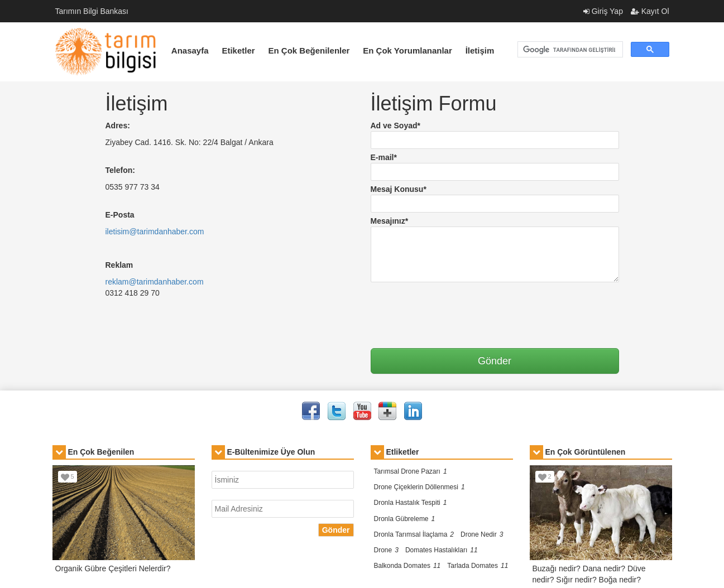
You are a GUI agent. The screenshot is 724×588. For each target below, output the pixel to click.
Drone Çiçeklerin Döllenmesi (419, 487)
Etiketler (238, 50)
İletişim (480, 50)
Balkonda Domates (407, 566)
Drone (386, 550)
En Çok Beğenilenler (309, 50)
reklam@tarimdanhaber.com (155, 282)
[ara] (569, 50)
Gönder (336, 530)
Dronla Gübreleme (405, 519)
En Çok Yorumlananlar (407, 50)
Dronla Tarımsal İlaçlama (414, 534)
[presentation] (456, 310)
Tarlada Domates (478, 566)
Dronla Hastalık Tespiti (411, 503)
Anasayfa (190, 50)
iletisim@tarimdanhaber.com (155, 232)
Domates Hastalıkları (442, 550)
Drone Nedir (482, 534)
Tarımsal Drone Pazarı (411, 471)
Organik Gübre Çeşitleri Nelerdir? (113, 568)
